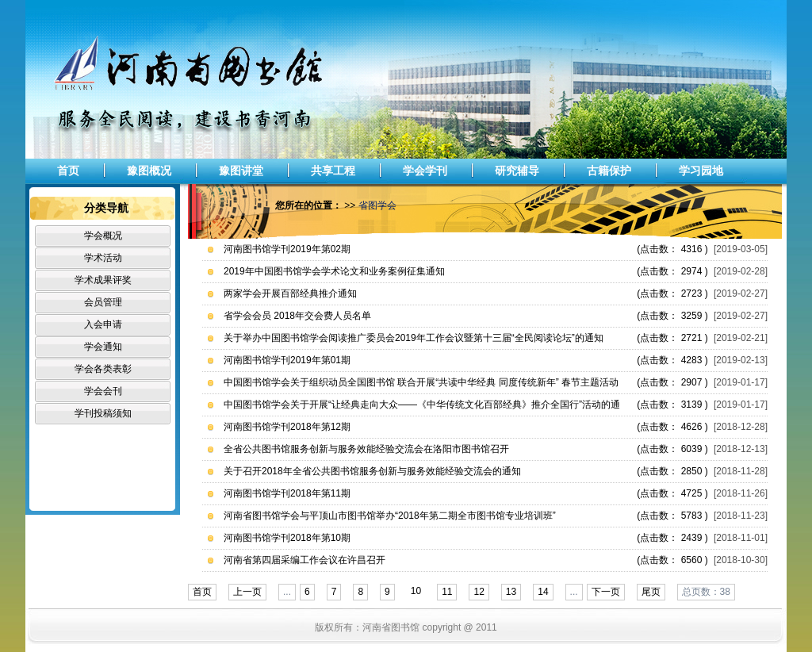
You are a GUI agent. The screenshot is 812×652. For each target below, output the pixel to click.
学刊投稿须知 (103, 413)
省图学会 (377, 205)
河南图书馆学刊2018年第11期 (287, 493)
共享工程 (333, 171)
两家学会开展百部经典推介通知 (290, 293)
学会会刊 (103, 391)
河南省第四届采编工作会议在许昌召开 (304, 560)
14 (543, 592)
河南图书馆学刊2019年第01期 (287, 360)
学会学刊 (425, 171)
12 (479, 592)
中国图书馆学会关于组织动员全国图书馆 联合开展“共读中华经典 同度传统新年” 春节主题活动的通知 (421, 385)
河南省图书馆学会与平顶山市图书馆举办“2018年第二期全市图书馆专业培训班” (390, 516)
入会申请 (103, 324)
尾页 (651, 592)
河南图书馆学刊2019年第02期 (287, 249)
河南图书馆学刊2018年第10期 (287, 538)
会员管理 (103, 302)
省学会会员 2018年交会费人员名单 (297, 316)
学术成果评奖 (103, 280)
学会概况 (103, 236)
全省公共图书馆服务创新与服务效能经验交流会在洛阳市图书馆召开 (366, 449)
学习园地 (701, 171)
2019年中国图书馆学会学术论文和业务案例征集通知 (334, 271)
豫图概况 (149, 171)
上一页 (247, 592)
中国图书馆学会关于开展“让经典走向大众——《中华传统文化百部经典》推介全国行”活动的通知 (422, 407)
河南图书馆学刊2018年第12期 (287, 427)
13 (511, 592)
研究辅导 (517, 171)
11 (447, 592)
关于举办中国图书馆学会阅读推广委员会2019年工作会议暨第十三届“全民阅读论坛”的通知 (414, 338)
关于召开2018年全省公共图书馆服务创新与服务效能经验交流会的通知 (372, 471)
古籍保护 (609, 171)
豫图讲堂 (241, 171)
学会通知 (103, 347)
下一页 (606, 592)
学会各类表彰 (103, 369)
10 (416, 591)
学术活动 (103, 258)
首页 (68, 171)
